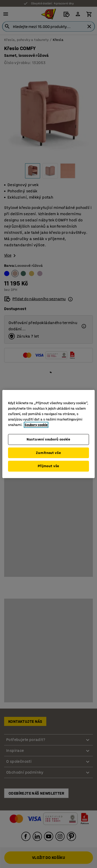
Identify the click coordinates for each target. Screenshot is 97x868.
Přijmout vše (48, 466)
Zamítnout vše (48, 453)
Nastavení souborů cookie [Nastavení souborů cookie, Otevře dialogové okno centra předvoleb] (48, 439)
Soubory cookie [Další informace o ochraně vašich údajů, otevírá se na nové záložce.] (36, 425)
